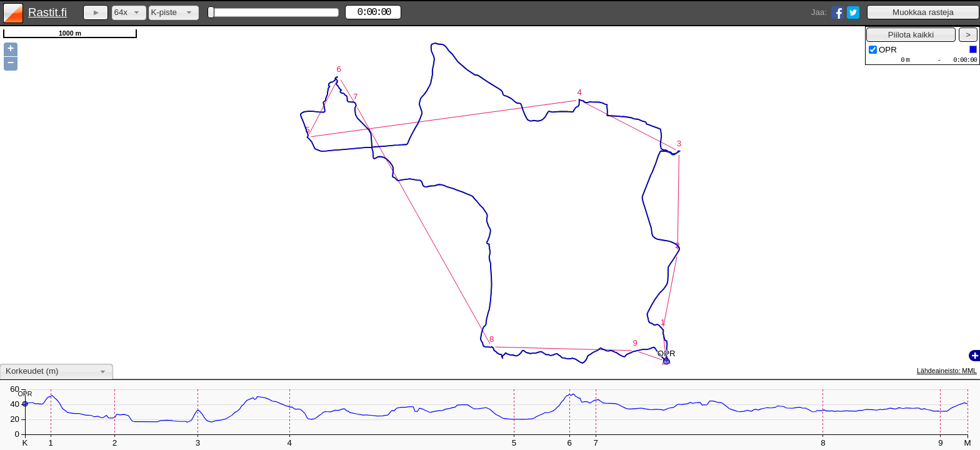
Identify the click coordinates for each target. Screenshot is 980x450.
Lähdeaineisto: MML (947, 371)
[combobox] (129, 13)
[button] (923, 12)
